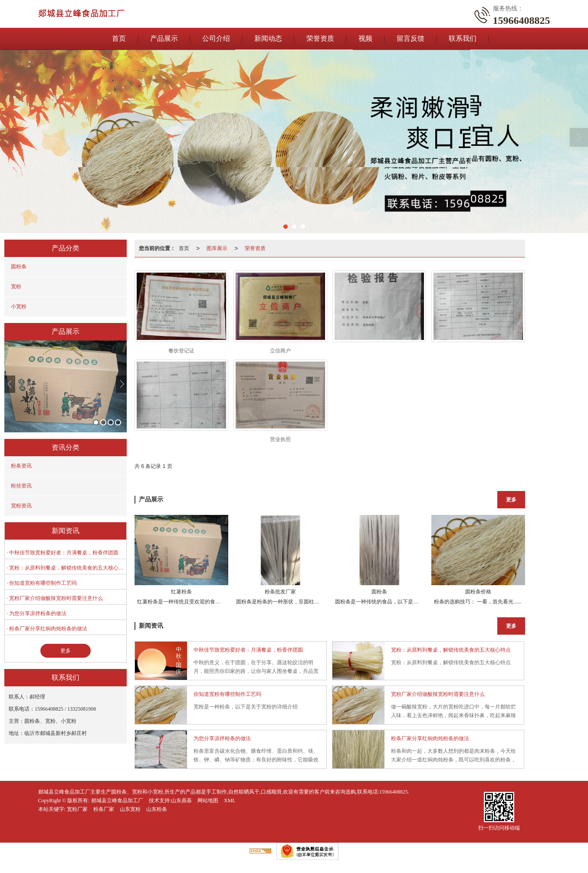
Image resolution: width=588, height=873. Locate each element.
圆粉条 (19, 267)
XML (230, 801)
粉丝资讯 (21, 486)
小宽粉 (19, 306)
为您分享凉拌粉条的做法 (38, 613)
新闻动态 (268, 38)
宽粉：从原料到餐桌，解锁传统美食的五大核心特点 (68, 568)
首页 (119, 38)
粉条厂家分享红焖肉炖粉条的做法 (48, 629)
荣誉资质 (320, 38)
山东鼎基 (181, 801)
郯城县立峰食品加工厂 (117, 801)
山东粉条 (157, 809)
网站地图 (208, 801)
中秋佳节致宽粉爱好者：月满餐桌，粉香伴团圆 (64, 553)
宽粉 (16, 287)
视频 (365, 38)
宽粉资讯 (21, 506)
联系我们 (463, 38)
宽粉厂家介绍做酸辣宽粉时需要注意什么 (56, 598)
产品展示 (164, 38)
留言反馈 (411, 38)
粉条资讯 (21, 466)
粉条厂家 (104, 809)
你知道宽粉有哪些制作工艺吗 (43, 583)
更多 (66, 651)
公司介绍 (216, 38)
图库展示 (217, 248)
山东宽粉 (130, 809)
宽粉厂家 (77, 809)
